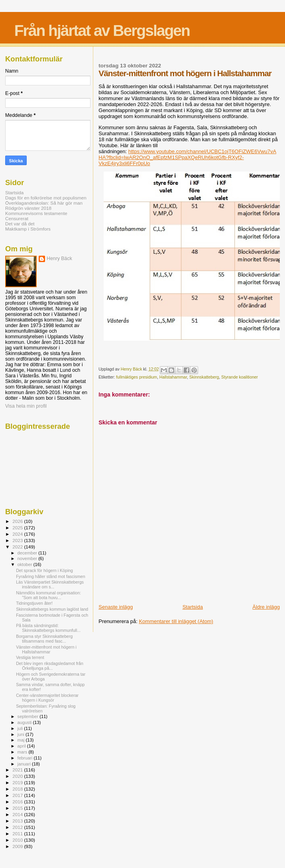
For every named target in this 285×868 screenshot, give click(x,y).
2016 (18, 802)
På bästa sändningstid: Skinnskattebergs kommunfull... (48, 628)
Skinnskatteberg (204, 377)
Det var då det (20, 224)
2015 (18, 808)
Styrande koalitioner (240, 377)
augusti (25, 722)
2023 (18, 540)
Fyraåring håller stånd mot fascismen (50, 576)
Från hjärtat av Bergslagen (102, 31)
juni (22, 734)
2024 (18, 534)
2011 (18, 833)
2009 (18, 846)
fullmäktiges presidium (137, 377)
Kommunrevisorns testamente (36, 213)
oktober (26, 564)
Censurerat (17, 218)
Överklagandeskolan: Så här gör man (44, 203)
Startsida (193, 607)
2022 (18, 547)
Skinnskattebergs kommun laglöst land (52, 609)
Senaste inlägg (116, 607)
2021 (18, 770)
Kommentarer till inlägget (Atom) (176, 621)
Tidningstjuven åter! (34, 603)
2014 (18, 814)
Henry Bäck (59, 258)
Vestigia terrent (30, 657)
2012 (18, 827)
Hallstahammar (173, 377)
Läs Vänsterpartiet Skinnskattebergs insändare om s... (50, 584)
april (22, 746)
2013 (18, 821)
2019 (18, 782)
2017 (18, 795)
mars (23, 752)
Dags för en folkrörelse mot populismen (46, 198)
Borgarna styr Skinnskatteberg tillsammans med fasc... (44, 639)
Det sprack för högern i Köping (44, 570)
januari (25, 764)
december (28, 553)
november (28, 558)
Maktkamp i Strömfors (28, 229)
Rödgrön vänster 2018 (28, 208)
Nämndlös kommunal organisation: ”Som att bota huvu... (48, 595)
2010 (18, 840)
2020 (18, 776)
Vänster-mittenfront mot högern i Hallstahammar (46, 649)
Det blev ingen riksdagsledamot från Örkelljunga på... (50, 666)
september (29, 716)
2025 (18, 528)
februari (26, 758)
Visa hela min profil (26, 406)
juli (21, 728)
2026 (18, 521)
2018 (18, 789)
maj (22, 740)
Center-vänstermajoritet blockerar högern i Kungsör (47, 698)
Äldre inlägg (266, 607)
